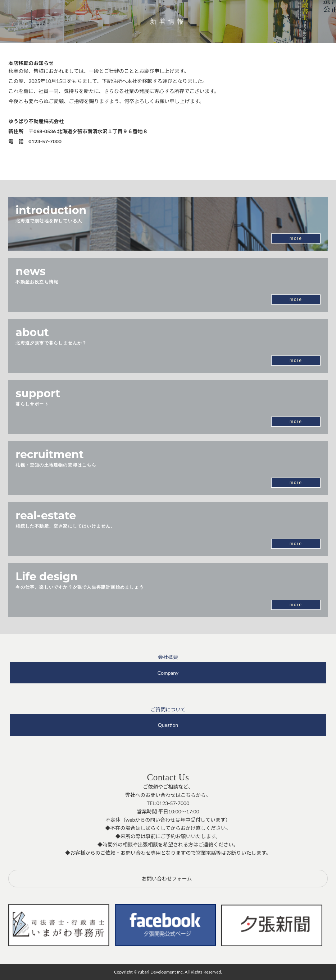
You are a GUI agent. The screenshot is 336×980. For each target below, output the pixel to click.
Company (168, 673)
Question (168, 725)
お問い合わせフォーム (167, 879)
